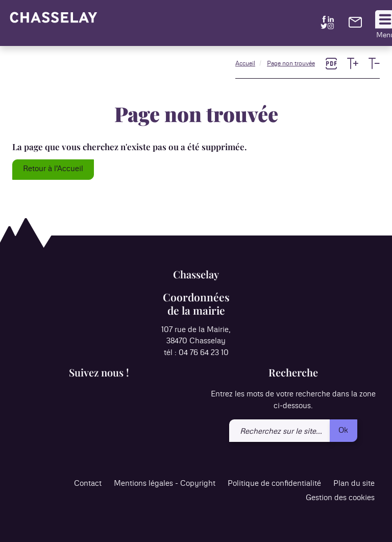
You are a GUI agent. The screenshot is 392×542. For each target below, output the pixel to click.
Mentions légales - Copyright (165, 484)
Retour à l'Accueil (53, 169)
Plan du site (354, 484)
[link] (355, 25)
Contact (88, 484)
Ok (343, 430)
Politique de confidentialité (274, 484)
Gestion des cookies (340, 498)
